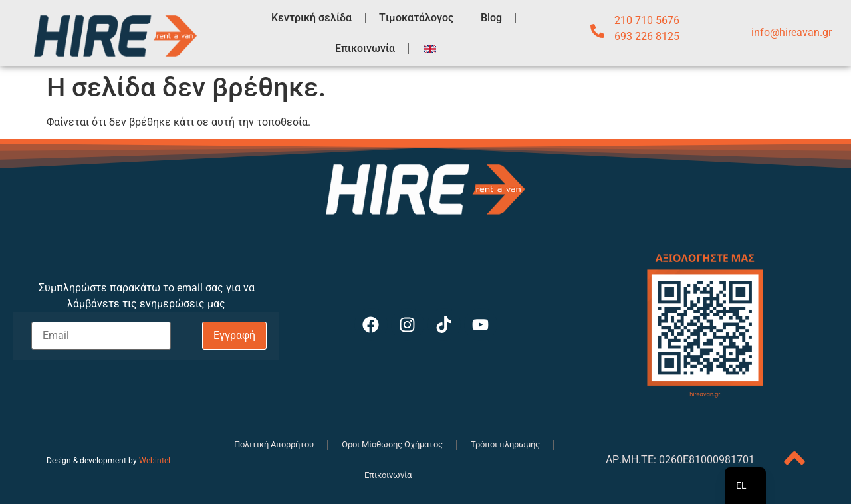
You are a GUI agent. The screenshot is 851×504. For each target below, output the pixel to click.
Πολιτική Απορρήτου (274, 444)
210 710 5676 (647, 20)
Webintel (155, 461)
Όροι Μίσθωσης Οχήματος (392, 444)
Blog (491, 18)
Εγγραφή (234, 335)
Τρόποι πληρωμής (505, 444)
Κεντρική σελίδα (311, 18)
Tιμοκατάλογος (416, 18)
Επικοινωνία (365, 48)
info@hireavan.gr (791, 32)
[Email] (101, 336)
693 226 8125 (647, 36)
